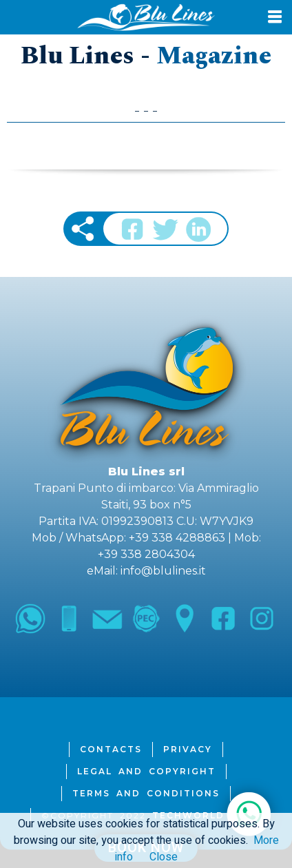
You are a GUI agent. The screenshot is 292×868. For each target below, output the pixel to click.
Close (164, 857)
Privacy (188, 749)
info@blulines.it (163, 571)
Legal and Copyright (146, 771)
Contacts (111, 749)
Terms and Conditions (146, 793)
